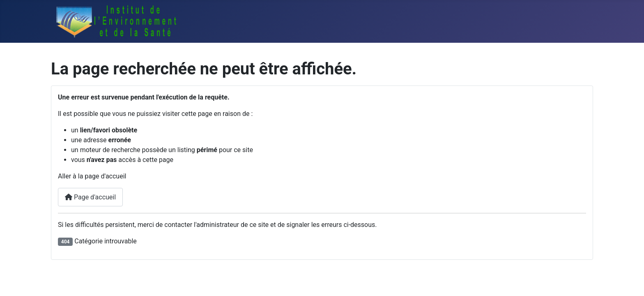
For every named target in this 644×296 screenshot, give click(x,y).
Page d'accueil (90, 197)
